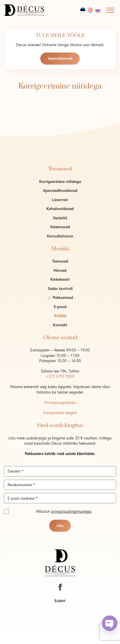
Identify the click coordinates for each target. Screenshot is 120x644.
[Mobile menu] (110, 10)
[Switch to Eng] (90, 10)
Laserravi (60, 200)
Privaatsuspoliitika (60, 402)
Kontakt (60, 325)
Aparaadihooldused (60, 190)
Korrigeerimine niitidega (60, 181)
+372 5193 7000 (60, 376)
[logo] (24, 10)
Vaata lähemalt (60, 58)
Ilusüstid (60, 218)
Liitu (60, 526)
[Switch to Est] (83, 10)
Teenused (60, 261)
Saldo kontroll (60, 289)
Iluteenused (60, 227)
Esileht (60, 601)
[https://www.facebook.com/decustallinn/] (60, 587)
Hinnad (60, 270)
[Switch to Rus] (98, 10)
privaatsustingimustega (71, 511)
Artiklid (60, 316)
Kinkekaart (60, 279)
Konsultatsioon (60, 236)
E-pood (60, 307)
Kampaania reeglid (60, 413)
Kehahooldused (60, 209)
